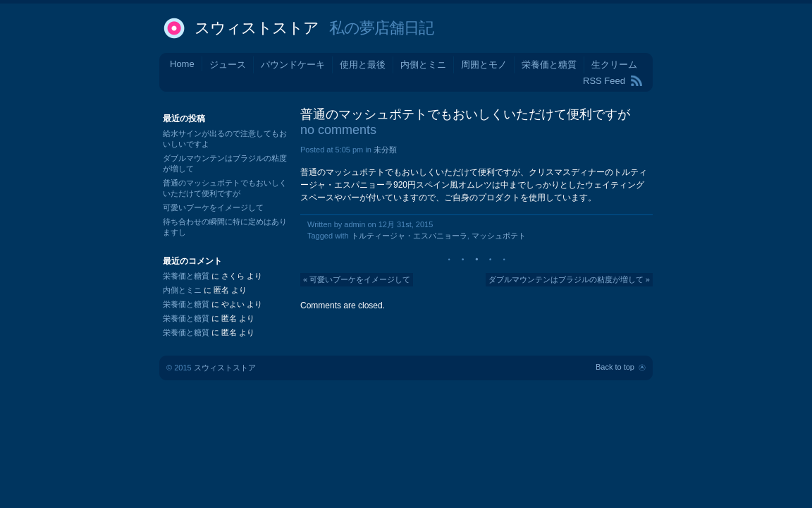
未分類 (385, 150)
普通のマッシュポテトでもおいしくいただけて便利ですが (465, 114)
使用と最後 (363, 65)
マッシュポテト (499, 236)
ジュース (228, 65)
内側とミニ (423, 65)
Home (182, 64)
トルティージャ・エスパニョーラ (409, 236)
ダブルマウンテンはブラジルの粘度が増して (566, 279)
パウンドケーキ (293, 65)
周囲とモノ (484, 65)
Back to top (615, 367)
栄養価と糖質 (549, 65)
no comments (338, 130)
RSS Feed (604, 81)
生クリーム (614, 65)
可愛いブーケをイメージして (360, 279)
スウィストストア (257, 28)
